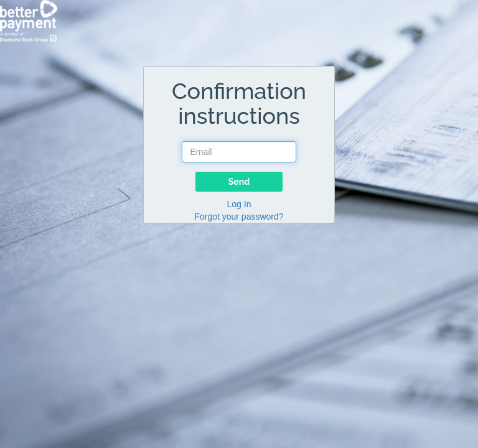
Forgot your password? (239, 217)
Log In (239, 204)
